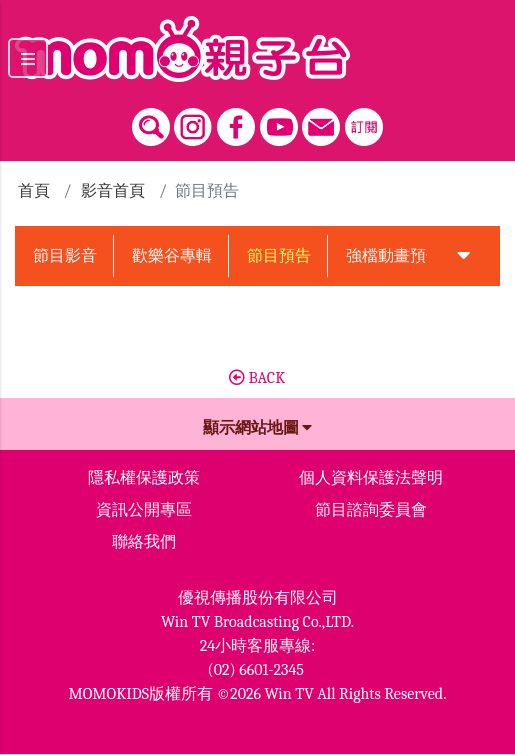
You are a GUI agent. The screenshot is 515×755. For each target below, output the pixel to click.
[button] (463, 256)
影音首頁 (113, 191)
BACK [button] (257, 378)
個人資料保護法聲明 (371, 478)
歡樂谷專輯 (172, 256)
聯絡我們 (144, 542)
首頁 (34, 191)
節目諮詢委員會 (371, 510)
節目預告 (279, 256)
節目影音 (65, 256)
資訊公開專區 (144, 510)
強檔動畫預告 (394, 256)
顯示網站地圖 (258, 428)
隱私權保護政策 (144, 478)
